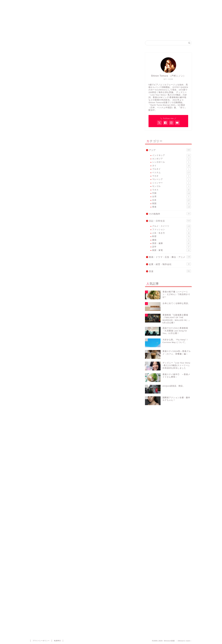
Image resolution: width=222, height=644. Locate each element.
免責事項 (57, 641)
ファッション (172, 230)
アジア (170, 150)
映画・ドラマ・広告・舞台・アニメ (170, 257)
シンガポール (172, 162)
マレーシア (172, 179)
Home (60, 33)
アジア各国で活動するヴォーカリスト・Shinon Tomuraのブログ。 (111, 20)
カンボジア (172, 159)
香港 (172, 207)
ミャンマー (172, 183)
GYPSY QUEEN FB (128, 33)
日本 (172, 200)
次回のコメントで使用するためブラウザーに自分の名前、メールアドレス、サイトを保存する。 (83, 594)
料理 (172, 236)
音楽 (38, 46)
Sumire (47, 65)
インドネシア (172, 155)
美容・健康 (172, 243)
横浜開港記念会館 (52, 242)
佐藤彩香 (104, 189)
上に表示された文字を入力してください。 (52, 605)
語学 (172, 247)
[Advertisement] (84, 351)
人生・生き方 (172, 233)
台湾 (172, 197)
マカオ (172, 176)
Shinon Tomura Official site (94, 33)
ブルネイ (172, 169)
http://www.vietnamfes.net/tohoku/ (68, 305)
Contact (162, 33)
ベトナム (172, 173)
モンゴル (172, 186)
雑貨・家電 (172, 250)
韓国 (172, 204)
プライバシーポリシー (41, 641)
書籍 (172, 240)
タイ (172, 166)
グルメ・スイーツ (172, 226)
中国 (172, 193)
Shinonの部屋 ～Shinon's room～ (111, 9)
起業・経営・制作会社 (170, 264)
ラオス (172, 190)
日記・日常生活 (170, 221)
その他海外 (170, 214)
